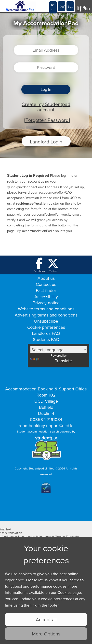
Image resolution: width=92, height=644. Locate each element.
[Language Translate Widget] (59, 350)
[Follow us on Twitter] (53, 265)
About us (46, 278)
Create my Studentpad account (46, 107)
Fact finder (46, 290)
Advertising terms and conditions (46, 315)
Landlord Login (46, 142)
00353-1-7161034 (46, 419)
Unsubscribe (46, 321)
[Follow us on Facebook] (39, 265)
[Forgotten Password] (47, 120)
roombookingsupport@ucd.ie (46, 426)
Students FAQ (46, 339)
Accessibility (46, 297)
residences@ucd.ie (31, 203)
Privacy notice (46, 303)
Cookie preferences (46, 327)
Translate (51, 361)
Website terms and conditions (46, 309)
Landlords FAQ (46, 333)
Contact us (46, 284)
